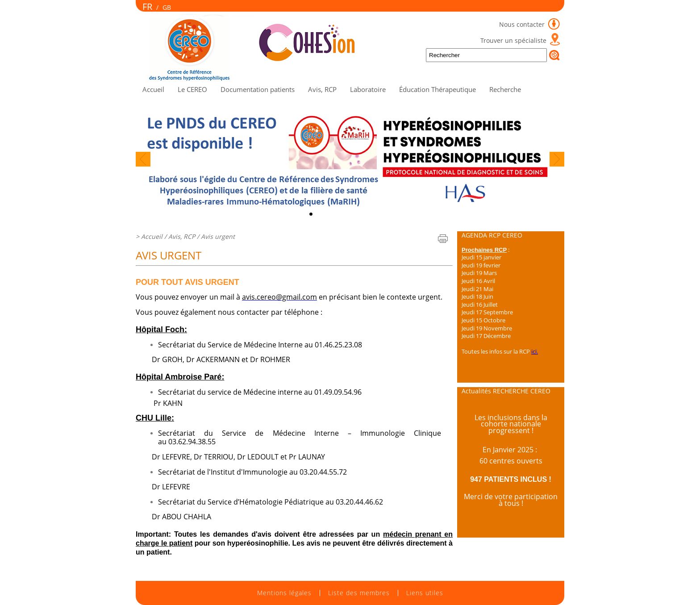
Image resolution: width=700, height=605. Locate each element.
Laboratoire (368, 89)
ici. (535, 351)
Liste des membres (359, 593)
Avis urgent (218, 236)
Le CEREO (192, 89)
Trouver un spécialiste (513, 40)
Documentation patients (258, 89)
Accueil (153, 89)
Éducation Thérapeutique (437, 89)
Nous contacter (523, 24)
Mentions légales (284, 593)
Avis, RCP (322, 89)
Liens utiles (425, 593)
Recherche (505, 89)
